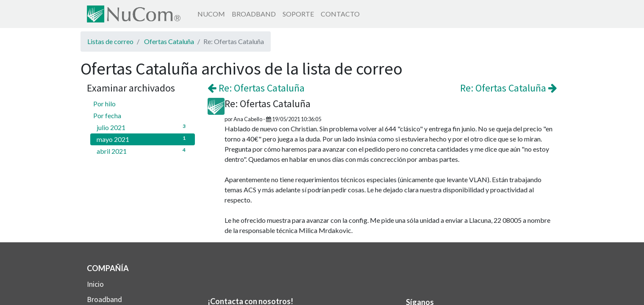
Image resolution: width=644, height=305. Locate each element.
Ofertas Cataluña (169, 41)
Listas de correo (110, 41)
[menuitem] (211, 14)
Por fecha (107, 115)
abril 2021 (143, 151)
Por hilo (104, 104)
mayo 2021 (143, 139)
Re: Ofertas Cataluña (256, 88)
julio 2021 (143, 127)
